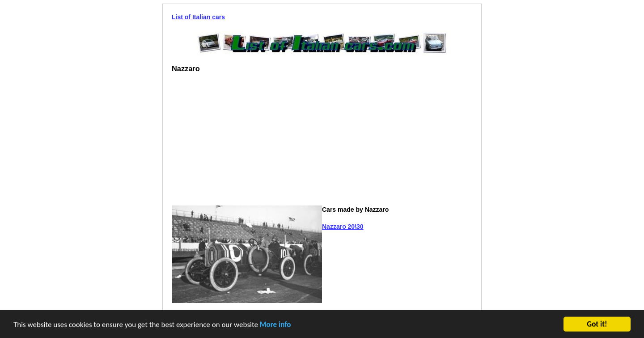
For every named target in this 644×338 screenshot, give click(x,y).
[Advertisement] (247, 143)
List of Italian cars (198, 17)
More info (275, 325)
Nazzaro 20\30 (343, 227)
